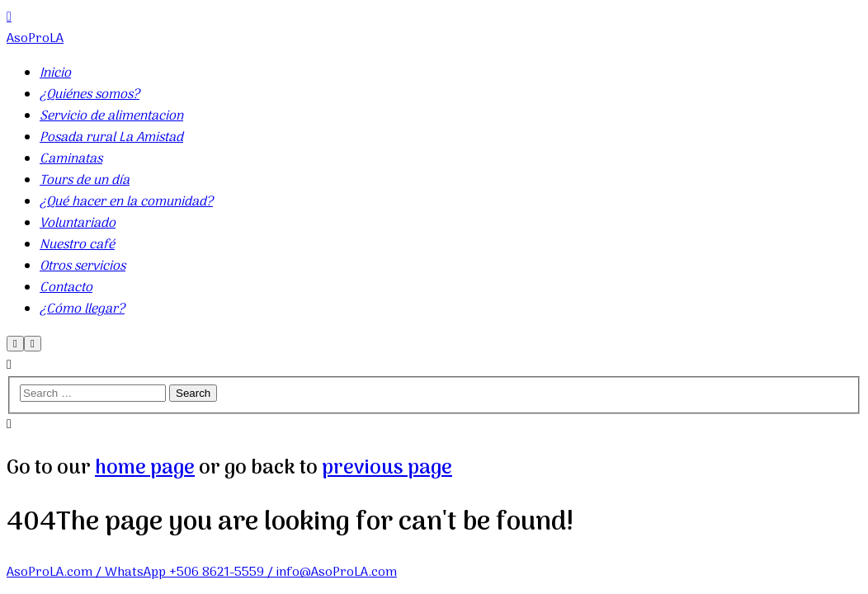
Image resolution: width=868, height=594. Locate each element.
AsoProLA (35, 39)
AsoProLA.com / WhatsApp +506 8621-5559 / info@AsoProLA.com (202, 573)
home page (145, 468)
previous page (387, 468)
